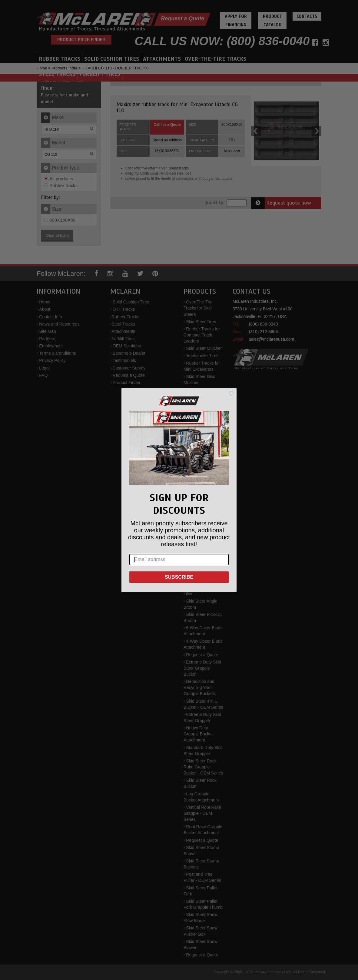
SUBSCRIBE (179, 577)
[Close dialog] (231, 393)
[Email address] (179, 560)
